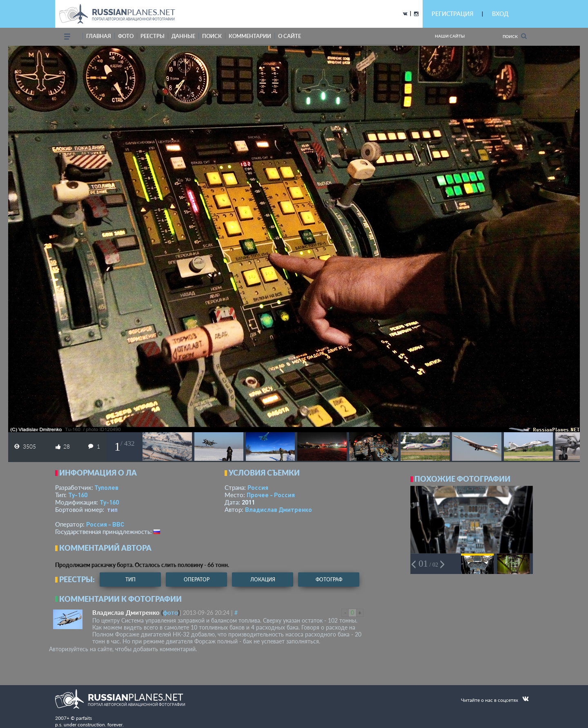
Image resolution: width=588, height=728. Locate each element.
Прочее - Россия (271, 495)
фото (126, 36)
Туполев (106, 487)
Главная (99, 36)
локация (263, 579)
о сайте (290, 36)
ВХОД (500, 14)
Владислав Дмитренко (278, 509)
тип (112, 509)
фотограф (329, 579)
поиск (212, 36)
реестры (153, 36)
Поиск (515, 36)
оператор (197, 579)
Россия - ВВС (105, 524)
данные (183, 36)
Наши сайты (450, 36)
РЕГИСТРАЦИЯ (452, 14)
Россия (258, 487)
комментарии (250, 36)
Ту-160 (78, 495)
